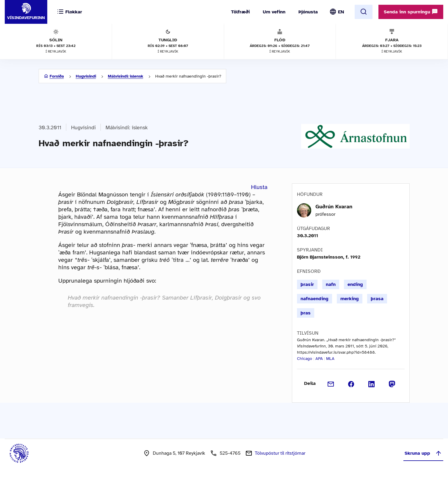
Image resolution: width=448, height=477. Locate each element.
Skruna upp (423, 453)
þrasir (307, 284)
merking (350, 299)
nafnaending (315, 299)
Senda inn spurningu (411, 12)
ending (355, 284)
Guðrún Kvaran (334, 207)
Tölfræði (240, 12)
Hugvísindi (86, 76)
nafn (331, 284)
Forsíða (57, 76)
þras (306, 313)
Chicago (305, 359)
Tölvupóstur (280, 453)
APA (319, 359)
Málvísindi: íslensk (126, 76)
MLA (330, 359)
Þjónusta (308, 12)
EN (341, 12)
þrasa (377, 299)
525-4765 (230, 453)
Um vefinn (274, 12)
